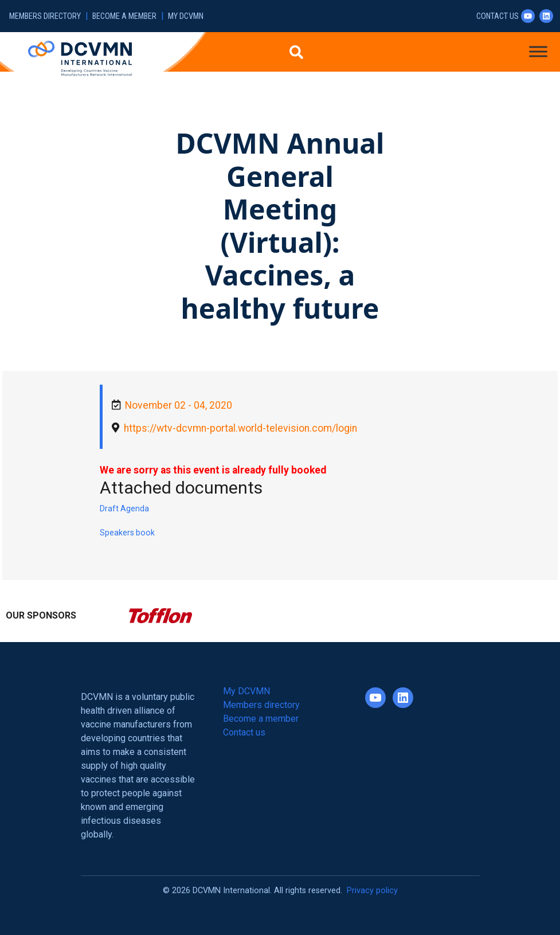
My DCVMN (186, 16)
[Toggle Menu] (538, 51)
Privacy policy (372, 891)
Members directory (45, 16)
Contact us (498, 16)
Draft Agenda (124, 508)
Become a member (124, 16)
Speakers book (127, 533)
